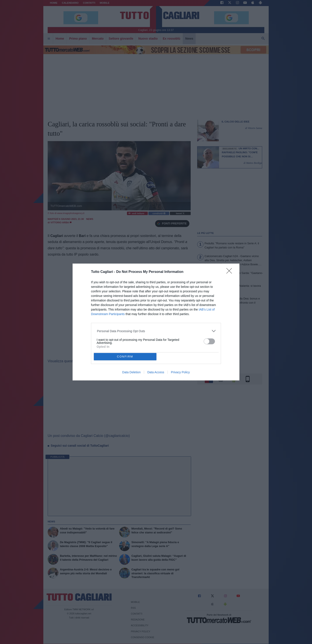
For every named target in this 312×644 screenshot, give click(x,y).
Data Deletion (131, 372)
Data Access (156, 372)
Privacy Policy (180, 372)
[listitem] (156, 331)
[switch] (209, 341)
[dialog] (156, 322)
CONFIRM (125, 357)
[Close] (231, 272)
